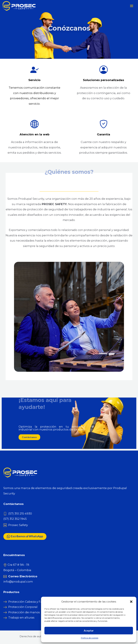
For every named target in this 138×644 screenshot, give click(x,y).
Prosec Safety (18, 525)
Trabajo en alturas (21, 617)
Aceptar (89, 630)
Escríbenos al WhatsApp (25, 536)
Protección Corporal (23, 607)
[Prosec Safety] (19, 6)
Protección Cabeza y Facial (28, 602)
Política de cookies (90, 638)
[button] (131, 602)
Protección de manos (24, 612)
